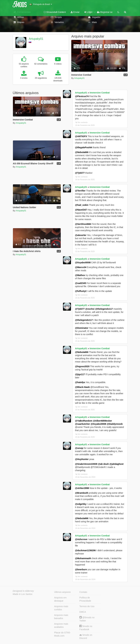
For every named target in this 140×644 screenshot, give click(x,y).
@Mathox (80, 275)
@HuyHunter (82, 459)
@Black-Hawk (82, 387)
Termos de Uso (87, 606)
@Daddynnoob (115, 424)
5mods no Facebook (86, 628)
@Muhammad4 (83, 558)
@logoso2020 (82, 366)
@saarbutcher (83, 424)
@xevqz (79, 448)
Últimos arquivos (62, 592)
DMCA (83, 612)
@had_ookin (82, 205)
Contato (83, 592)
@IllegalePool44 (84, 147)
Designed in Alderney (23, 591)
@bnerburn (81, 569)
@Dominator (82, 328)
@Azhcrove (81, 539)
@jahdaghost (116, 464)
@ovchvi (90, 309)
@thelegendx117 (104, 309)
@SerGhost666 (83, 224)
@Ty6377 (80, 173)
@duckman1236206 (85, 550)
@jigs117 (80, 374)
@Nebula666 (82, 152)
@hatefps (80, 382)
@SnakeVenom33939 (86, 464)
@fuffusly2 (81, 291)
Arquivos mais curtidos (61, 608)
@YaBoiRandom (84, 421)
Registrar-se (105, 12)
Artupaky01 (36, 39)
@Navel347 (81, 210)
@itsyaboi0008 (83, 262)
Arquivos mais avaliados (61, 625)
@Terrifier (80, 191)
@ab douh (103, 464)
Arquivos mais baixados (61, 617)
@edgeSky (81, 504)
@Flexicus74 (82, 96)
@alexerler (81, 235)
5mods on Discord (86, 637)
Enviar (75, 12)
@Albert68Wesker (102, 421)
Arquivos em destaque (60, 599)
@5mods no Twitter (87, 619)
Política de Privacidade (85, 599)
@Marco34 (81, 267)
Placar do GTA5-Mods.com (62, 634)
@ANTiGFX (81, 136)
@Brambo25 (82, 493)
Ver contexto (81, 122)
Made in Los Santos (23, 594)
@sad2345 (81, 283)
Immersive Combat (100, 93)
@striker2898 (82, 488)
